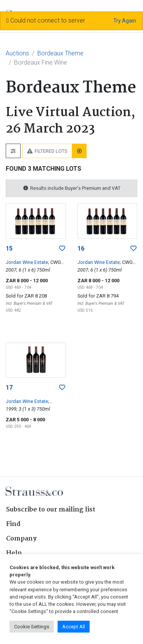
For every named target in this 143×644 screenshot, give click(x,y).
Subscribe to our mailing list (51, 510)
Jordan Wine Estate (27, 262)
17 (9, 388)
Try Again (125, 21)
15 (9, 248)
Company (21, 539)
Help (14, 553)
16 (81, 248)
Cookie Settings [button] (32, 627)
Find (13, 524)
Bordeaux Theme (60, 53)
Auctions (17, 53)
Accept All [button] (74, 627)
